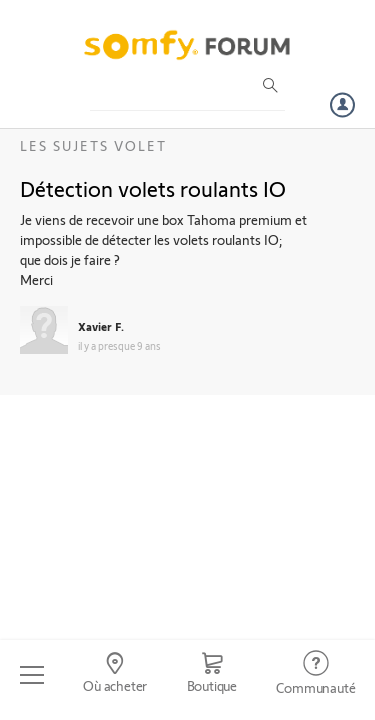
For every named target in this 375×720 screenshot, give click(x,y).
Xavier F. (101, 326)
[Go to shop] (212, 675)
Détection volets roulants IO (153, 188)
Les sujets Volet (93, 145)
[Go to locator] (114, 675)
